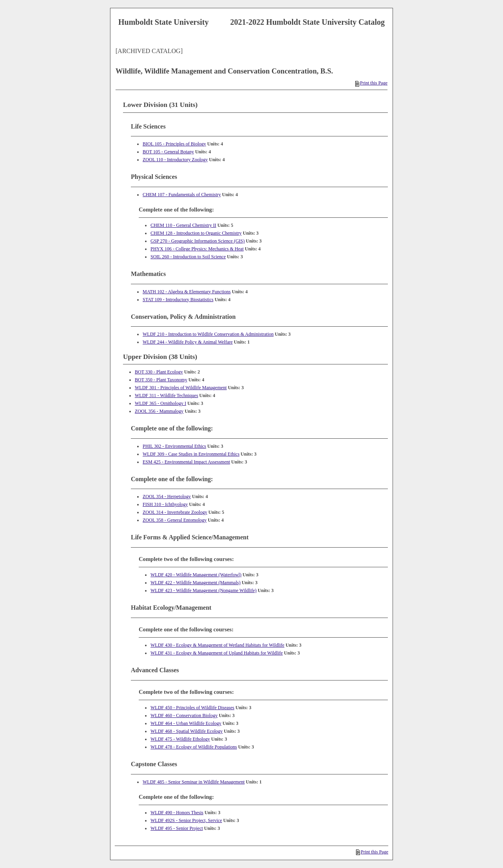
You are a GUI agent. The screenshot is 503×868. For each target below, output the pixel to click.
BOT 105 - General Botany (168, 152)
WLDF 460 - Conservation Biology (184, 715)
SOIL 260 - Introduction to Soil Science (188, 257)
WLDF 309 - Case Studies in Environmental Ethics (191, 454)
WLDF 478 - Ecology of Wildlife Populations (194, 747)
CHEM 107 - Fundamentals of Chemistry (182, 195)
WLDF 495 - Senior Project (177, 828)
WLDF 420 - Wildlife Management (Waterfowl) (196, 575)
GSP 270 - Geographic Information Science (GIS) (198, 241)
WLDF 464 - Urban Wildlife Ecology (186, 723)
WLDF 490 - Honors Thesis (177, 813)
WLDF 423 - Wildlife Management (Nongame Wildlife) (204, 590)
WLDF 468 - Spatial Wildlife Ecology (187, 731)
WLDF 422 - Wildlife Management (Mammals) (196, 583)
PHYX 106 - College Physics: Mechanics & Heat (197, 249)
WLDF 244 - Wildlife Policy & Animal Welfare (188, 342)
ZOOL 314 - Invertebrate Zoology (175, 512)
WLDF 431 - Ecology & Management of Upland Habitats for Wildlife (217, 653)
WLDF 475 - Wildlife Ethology (180, 739)
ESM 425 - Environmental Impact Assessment (186, 462)
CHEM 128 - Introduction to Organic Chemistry (196, 233)
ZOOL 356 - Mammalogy (159, 411)
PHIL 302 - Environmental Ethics (174, 446)
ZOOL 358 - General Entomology (175, 520)
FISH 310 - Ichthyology (165, 504)
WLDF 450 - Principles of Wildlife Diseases (192, 708)
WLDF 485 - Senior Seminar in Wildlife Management (194, 782)
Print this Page (371, 83)
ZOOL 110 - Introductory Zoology (175, 160)
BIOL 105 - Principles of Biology (174, 144)
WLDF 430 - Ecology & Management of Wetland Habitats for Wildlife (218, 645)
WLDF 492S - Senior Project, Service (186, 820)
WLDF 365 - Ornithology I (161, 403)
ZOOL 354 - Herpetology (167, 497)
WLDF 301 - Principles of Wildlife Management (181, 388)
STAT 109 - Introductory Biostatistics (178, 300)
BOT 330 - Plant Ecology (159, 372)
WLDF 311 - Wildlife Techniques (166, 395)
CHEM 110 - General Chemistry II (183, 225)
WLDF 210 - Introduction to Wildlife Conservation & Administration (208, 334)
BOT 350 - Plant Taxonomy (161, 380)
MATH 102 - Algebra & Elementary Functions (187, 292)
